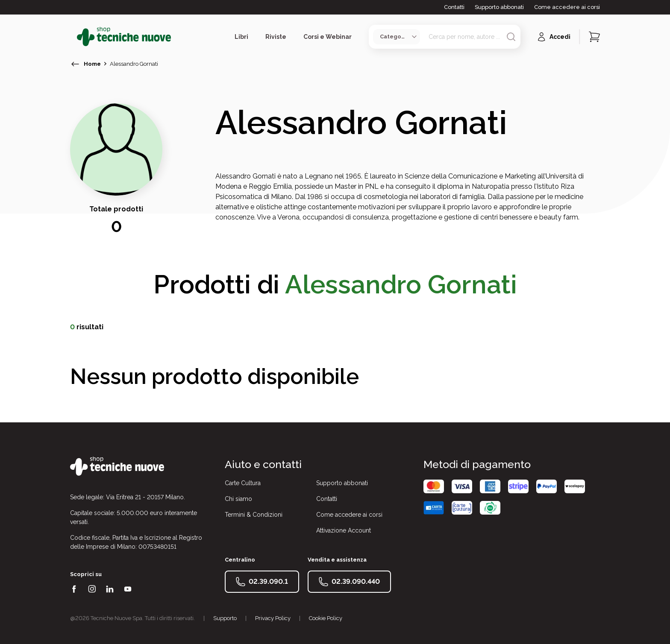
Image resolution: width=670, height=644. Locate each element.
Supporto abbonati (499, 7)
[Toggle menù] (73, 37)
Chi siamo (238, 499)
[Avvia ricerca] (511, 37)
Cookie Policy (326, 618)
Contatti (454, 7)
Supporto (225, 618)
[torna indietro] (75, 64)
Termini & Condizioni (254, 515)
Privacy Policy (273, 618)
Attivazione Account (344, 530)
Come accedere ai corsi (567, 7)
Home (92, 64)
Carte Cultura (243, 483)
